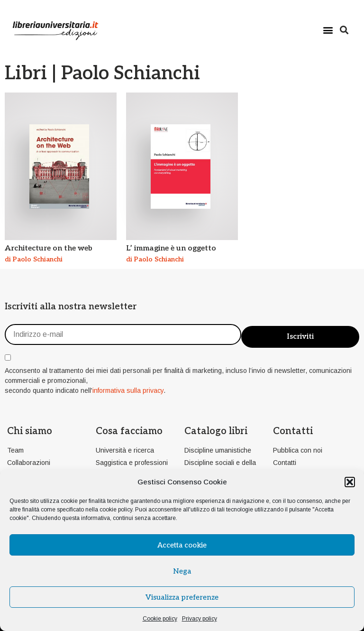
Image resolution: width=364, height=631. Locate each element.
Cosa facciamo (129, 431)
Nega (182, 571)
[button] (350, 482)
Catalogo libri (216, 431)
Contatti (293, 431)
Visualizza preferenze (182, 597)
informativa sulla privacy (128, 390)
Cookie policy (160, 619)
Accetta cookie (182, 545)
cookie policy (116, 510)
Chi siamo (30, 431)
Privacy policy (200, 619)
